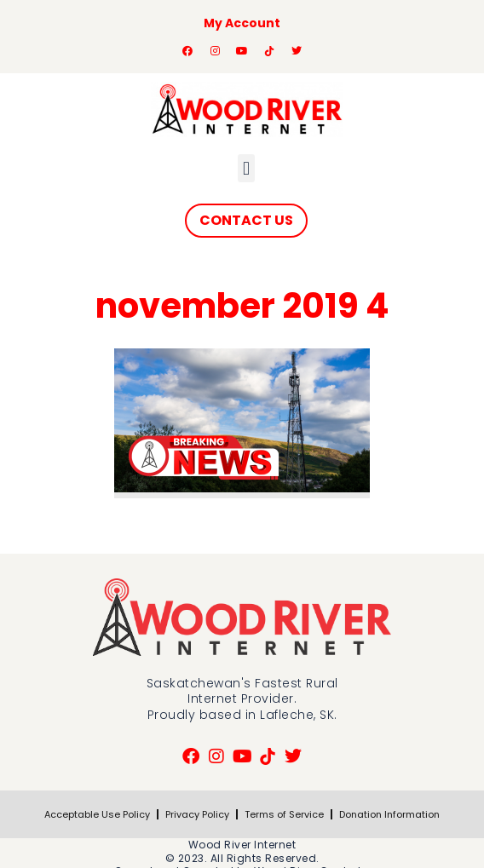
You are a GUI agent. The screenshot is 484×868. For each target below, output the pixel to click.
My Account (242, 23)
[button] (246, 168)
